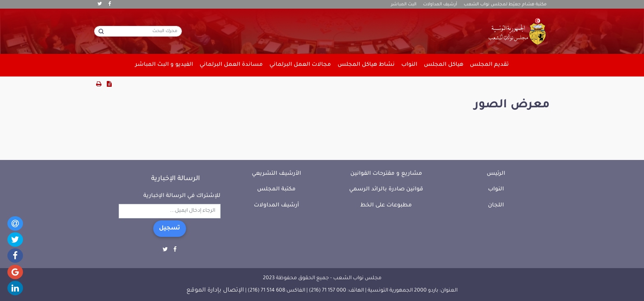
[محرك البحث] (138, 31)
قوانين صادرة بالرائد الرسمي (386, 189)
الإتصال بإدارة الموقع (215, 291)
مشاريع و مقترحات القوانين (386, 174)
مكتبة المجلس (276, 189)
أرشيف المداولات (440, 5)
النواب (496, 189)
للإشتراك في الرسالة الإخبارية (182, 196)
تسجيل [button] (170, 229)
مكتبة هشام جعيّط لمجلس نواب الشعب (505, 5)
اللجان (496, 205)
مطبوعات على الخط (386, 205)
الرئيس (496, 174)
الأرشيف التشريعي (276, 174)
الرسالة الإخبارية (176, 179)
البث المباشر (404, 5)
